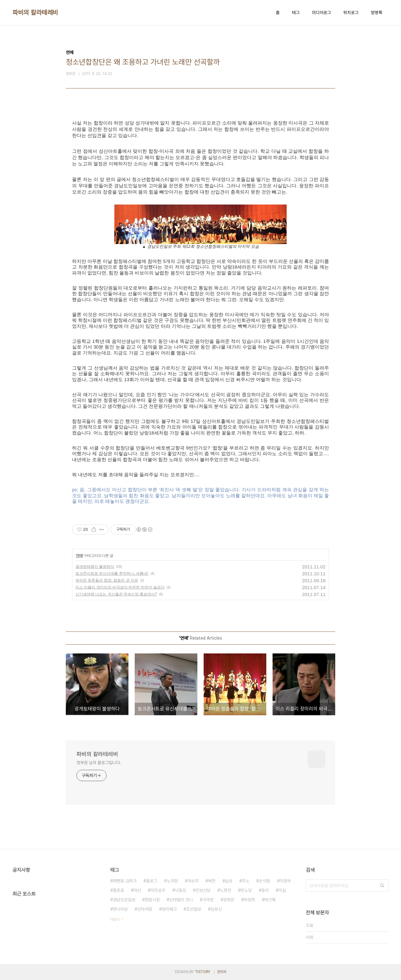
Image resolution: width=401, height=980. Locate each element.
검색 (382, 886)
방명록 (377, 13)
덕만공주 (158, 890)
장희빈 (229, 900)
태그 (296, 13)
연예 (79, 556)
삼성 (229, 881)
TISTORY (203, 972)
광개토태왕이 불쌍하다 (95, 567)
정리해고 (169, 909)
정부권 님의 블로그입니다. (99, 763)
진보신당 (203, 890)
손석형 (264, 881)
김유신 (216, 909)
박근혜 (270, 900)
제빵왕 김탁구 (125, 881)
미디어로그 (321, 13)
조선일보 (194, 909)
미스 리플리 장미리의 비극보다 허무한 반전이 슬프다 (120, 587)
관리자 (222, 972)
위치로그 (351, 13)
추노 (246, 881)
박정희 (249, 900)
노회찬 (226, 890)
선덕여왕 (145, 909)
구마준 (208, 900)
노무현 (172, 881)
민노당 (246, 890)
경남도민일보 (124, 900)
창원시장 (152, 900)
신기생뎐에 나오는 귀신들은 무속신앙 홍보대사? (116, 594)
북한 (212, 881)
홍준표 (118, 890)
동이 (265, 890)
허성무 (193, 881)
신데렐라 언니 (181, 900)
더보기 (115, 919)
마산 (137, 890)
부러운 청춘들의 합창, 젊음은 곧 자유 (107, 580)
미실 (282, 890)
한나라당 (120, 909)
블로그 (152, 881)
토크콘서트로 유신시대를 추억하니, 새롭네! (112, 573)
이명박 (285, 881)
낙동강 (180, 890)
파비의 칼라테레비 (35, 13)
